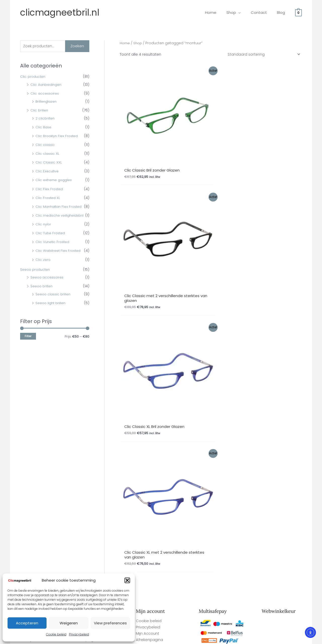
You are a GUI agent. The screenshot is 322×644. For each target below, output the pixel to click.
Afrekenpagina (149, 408)
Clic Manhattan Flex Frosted (60, 207)
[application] (245, 12)
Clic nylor (44, 233)
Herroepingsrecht (89, 408)
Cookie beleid (56, 634)
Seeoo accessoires (48, 286)
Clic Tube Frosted (51, 242)
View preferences (110, 623)
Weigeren (69, 623)
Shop (139, 43)
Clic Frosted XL (48, 198)
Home (125, 43)
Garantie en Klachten (93, 402)
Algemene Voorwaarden (96, 396)
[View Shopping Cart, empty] (298, 12)
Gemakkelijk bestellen (30, 396)
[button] (127, 580)
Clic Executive (47, 172)
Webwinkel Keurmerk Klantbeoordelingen (172, 638)
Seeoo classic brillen (54, 303)
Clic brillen (39, 111)
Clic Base (44, 128)
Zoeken (77, 46)
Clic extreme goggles (55, 181)
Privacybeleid (79, 634)
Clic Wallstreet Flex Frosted (59, 259)
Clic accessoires (45, 94)
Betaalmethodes (89, 421)
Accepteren (27, 623)
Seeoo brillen (42, 295)
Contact (81, 415)
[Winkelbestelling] (262, 55)
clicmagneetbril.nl (60, 12)
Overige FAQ (22, 390)
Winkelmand (147, 415)
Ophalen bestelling (90, 390)
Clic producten (33, 77)
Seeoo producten (36, 278)
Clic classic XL (48, 154)
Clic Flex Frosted (50, 189)
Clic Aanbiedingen (47, 85)
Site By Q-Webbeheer (294, 610)
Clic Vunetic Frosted (53, 250)
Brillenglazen (47, 102)
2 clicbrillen (45, 119)
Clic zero (43, 268)
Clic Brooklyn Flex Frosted (58, 136)
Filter (28, 345)
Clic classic (46, 145)
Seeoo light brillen (51, 311)
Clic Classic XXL (49, 163)
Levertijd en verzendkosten (35, 402)
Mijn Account (148, 402)
